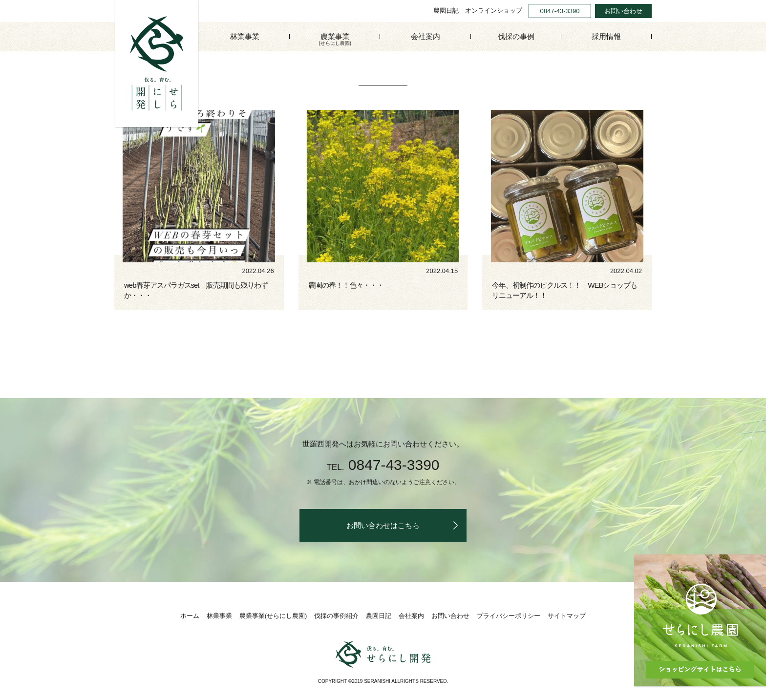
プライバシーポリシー (509, 616)
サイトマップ (567, 616)
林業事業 (245, 36)
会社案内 (426, 36)
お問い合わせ (623, 11)
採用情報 (606, 36)
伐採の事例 (516, 36)
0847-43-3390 (560, 11)
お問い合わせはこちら (383, 525)
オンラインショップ (494, 11)
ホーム (190, 616)
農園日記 (446, 11)
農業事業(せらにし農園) (273, 616)
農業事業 (335, 40)
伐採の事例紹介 (336, 616)
